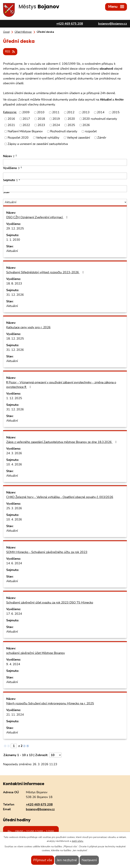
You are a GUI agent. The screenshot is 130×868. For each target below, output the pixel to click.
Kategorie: (10, 112)
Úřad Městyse (23, 32)
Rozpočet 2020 (18, 137)
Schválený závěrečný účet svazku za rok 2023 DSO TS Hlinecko (50, 602)
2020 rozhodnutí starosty (100, 118)
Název (9, 156)
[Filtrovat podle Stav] (65, 202)
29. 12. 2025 (15, 228)
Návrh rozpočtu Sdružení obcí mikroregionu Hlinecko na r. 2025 (50, 703)
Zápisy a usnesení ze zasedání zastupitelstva (38, 144)
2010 (41, 112)
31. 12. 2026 (15, 294)
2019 (56, 118)
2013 (86, 112)
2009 (26, 112)
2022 (26, 125)
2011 (56, 112)
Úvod (6, 32)
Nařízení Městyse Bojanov (25, 131)
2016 (11, 118)
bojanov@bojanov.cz (40, 809)
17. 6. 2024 (14, 613)
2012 (71, 112)
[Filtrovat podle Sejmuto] (65, 188)
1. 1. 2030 (13, 239)
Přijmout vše (43, 860)
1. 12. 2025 (14, 398)
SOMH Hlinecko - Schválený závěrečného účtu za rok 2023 (47, 552)
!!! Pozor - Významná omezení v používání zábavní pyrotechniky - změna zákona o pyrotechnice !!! (61, 384)
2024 (56, 125)
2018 (41, 118)
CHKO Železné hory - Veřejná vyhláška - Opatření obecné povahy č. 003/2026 (60, 497)
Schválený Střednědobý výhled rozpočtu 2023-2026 (46, 272)
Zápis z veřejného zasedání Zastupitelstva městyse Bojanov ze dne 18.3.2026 (62, 442)
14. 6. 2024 (14, 563)
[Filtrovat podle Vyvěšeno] (65, 175)
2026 (86, 125)
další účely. (78, 841)
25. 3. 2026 (14, 508)
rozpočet (91, 131)
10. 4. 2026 (14, 464)
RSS (11, 51)
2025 (71, 125)
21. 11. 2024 (15, 714)
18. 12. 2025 (15, 338)
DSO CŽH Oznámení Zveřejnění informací (38, 217)
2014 (101, 112)
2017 (26, 118)
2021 (11, 125)
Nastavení (89, 860)
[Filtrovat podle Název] (65, 162)
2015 (116, 112)
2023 (41, 125)
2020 (71, 118)
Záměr (102, 137)
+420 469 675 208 (39, 804)
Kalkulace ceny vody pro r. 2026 (28, 327)
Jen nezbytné (67, 860)
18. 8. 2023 (14, 283)
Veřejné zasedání (78, 137)
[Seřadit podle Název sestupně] (16, 156)
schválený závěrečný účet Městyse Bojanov (36, 653)
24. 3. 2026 (14, 453)
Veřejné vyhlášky (48, 137)
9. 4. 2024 (13, 664)
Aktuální (12, 251)
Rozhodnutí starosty (64, 131)
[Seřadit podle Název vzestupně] (16, 154)
